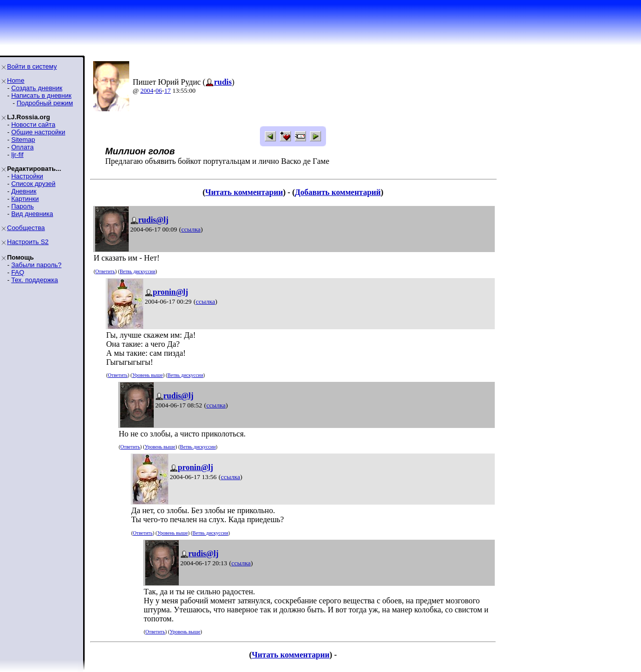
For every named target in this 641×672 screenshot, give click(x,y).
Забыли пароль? (36, 265)
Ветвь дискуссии (137, 271)
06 (159, 90)
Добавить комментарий (338, 192)
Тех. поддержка (34, 280)
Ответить (105, 271)
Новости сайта (33, 125)
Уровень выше (147, 375)
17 (168, 90)
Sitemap (23, 140)
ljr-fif (17, 155)
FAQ (18, 272)
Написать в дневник (41, 95)
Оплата (22, 147)
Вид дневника (32, 214)
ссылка (191, 229)
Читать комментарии (244, 192)
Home (16, 80)
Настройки (27, 176)
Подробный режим (45, 103)
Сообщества (26, 228)
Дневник (24, 191)
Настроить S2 (28, 242)
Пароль (22, 206)
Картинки (25, 199)
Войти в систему (32, 66)
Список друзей (33, 184)
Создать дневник (37, 88)
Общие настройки (38, 132)
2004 (147, 90)
